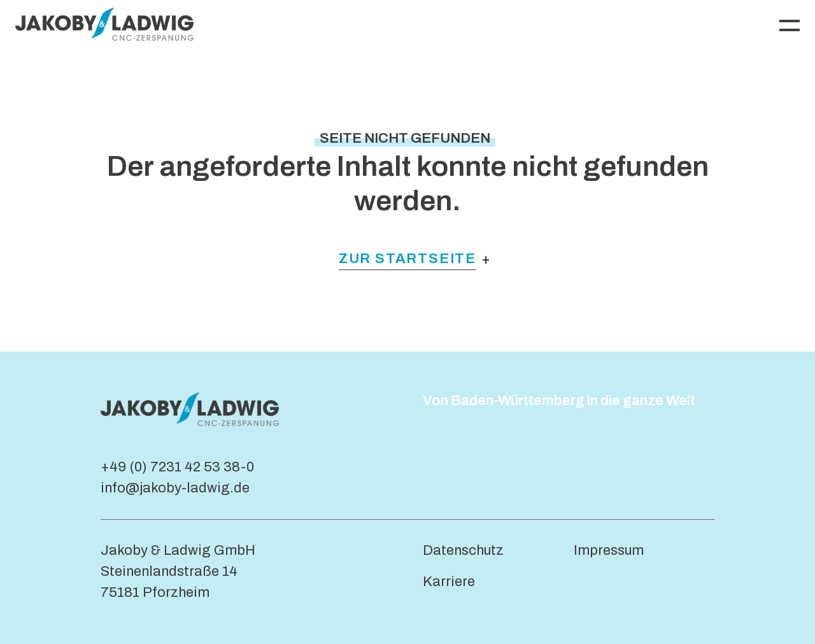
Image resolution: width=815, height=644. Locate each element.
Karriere (449, 582)
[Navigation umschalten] (790, 24)
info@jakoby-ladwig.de (175, 488)
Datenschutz (463, 550)
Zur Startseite (407, 259)
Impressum (609, 550)
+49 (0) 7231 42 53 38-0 (177, 467)
